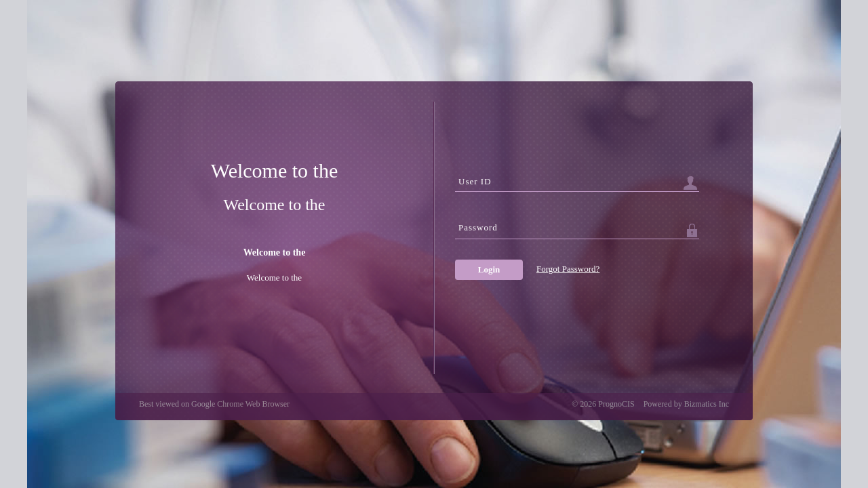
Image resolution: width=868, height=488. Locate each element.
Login (489, 269)
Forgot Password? (568, 269)
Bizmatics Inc (707, 404)
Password (478, 227)
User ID (475, 181)
